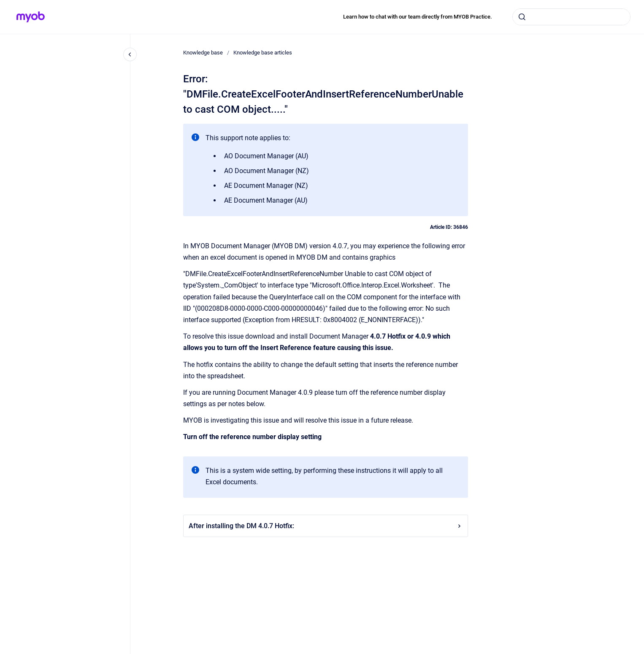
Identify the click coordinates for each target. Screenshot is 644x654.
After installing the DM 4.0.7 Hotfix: (326, 526)
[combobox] (571, 17)
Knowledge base (203, 53)
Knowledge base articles (263, 53)
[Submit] (522, 17)
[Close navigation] (130, 54)
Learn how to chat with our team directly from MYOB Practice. (418, 17)
